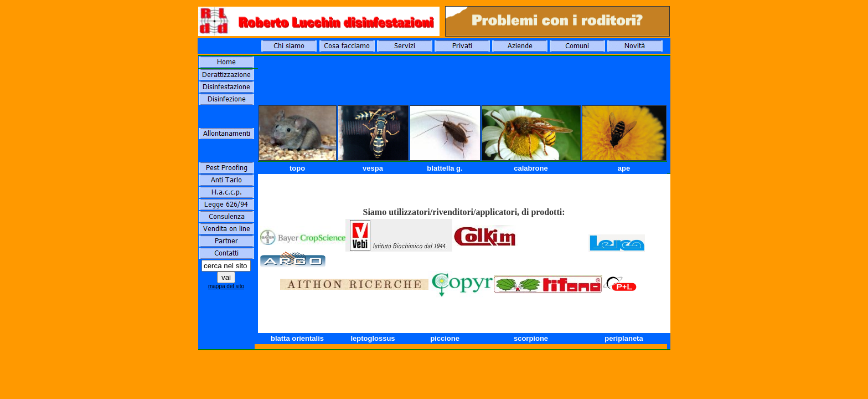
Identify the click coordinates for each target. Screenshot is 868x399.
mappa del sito (226, 286)
